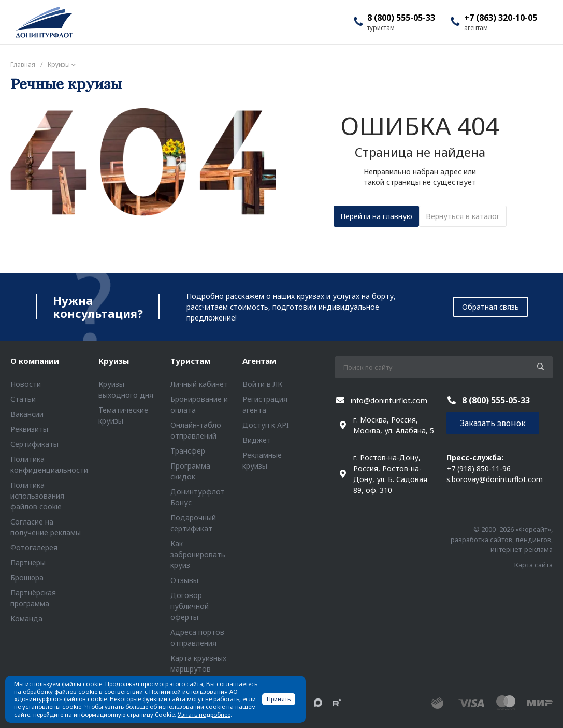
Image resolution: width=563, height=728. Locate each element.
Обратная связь (490, 307)
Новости (26, 384)
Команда (26, 618)
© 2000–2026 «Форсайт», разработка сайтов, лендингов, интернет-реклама (502, 539)
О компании (35, 361)
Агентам (259, 361)
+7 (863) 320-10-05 (501, 18)
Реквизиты (29, 429)
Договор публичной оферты (190, 606)
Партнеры (28, 563)
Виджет (257, 440)
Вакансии (27, 414)
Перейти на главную (376, 216)
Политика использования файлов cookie (37, 496)
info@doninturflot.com (389, 401)
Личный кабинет (199, 384)
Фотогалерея (34, 548)
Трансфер (188, 451)
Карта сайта (533, 565)
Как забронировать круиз (198, 554)
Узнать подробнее (204, 714)
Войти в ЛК (262, 384)
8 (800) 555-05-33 (401, 18)
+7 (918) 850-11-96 (479, 468)
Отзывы (184, 580)
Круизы (114, 361)
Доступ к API (266, 425)
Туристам (190, 361)
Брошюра (27, 578)
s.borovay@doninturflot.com (495, 479)
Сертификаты (34, 444)
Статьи (23, 399)
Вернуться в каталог (463, 216)
